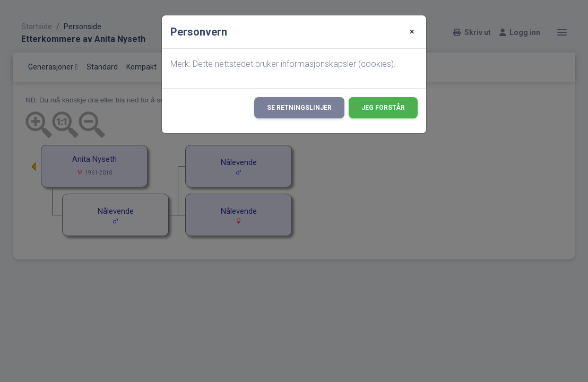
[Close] (412, 32)
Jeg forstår (383, 108)
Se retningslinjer (299, 108)
